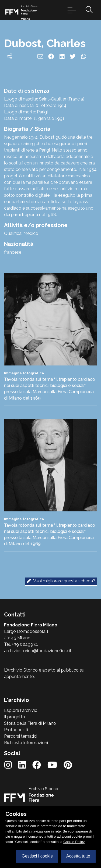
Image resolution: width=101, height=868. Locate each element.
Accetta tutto (78, 856)
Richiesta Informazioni (26, 743)
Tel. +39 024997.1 (21, 644)
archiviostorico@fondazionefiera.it (38, 651)
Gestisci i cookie (37, 856)
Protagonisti (16, 730)
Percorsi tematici (21, 736)
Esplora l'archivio (21, 710)
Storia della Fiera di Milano (30, 723)
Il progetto (15, 717)
